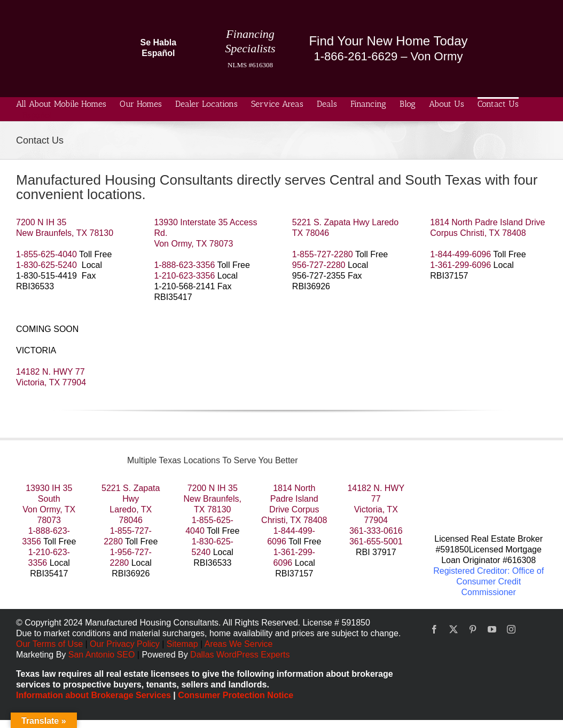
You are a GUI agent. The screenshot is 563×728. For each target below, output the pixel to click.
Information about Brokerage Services (93, 695)
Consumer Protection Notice (236, 695)
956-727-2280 (319, 265)
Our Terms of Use (49, 644)
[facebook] (434, 629)
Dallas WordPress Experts (240, 655)
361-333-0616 (376, 531)
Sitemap (182, 644)
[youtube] (492, 629)
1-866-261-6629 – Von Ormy (389, 56)
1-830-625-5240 (46, 265)
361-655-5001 (376, 541)
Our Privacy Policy (126, 644)
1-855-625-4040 (46, 254)
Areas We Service (239, 644)
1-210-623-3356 (184, 276)
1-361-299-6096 (460, 265)
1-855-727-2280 (323, 254)
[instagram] (511, 629)
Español (37, 115)
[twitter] (453, 629)
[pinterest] (473, 629)
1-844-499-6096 (460, 254)
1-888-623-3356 (184, 265)
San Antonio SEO (102, 655)
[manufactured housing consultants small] (59, 15)
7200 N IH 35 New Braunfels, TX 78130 (213, 499)
